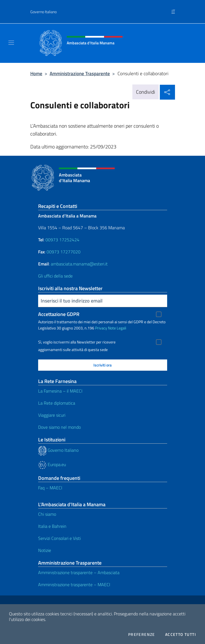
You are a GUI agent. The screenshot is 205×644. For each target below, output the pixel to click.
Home (36, 73)
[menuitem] (173, 9)
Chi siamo (47, 514)
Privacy (101, 328)
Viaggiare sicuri (52, 415)
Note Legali (117, 328)
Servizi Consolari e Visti (59, 538)
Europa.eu (52, 464)
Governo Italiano (43, 12)
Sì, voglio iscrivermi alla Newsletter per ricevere (77, 342)
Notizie (45, 550)
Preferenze (142, 634)
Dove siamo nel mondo (59, 427)
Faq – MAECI (50, 488)
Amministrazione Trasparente (80, 73)
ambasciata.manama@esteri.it (79, 264)
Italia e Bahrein (52, 526)
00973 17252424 (62, 240)
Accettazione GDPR (59, 314)
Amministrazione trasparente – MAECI (74, 585)
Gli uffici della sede (55, 276)
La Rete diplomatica (57, 403)
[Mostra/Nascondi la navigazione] (11, 43)
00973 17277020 (64, 252)
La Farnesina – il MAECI (60, 391)
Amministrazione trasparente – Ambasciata (79, 572)
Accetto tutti (181, 634)
